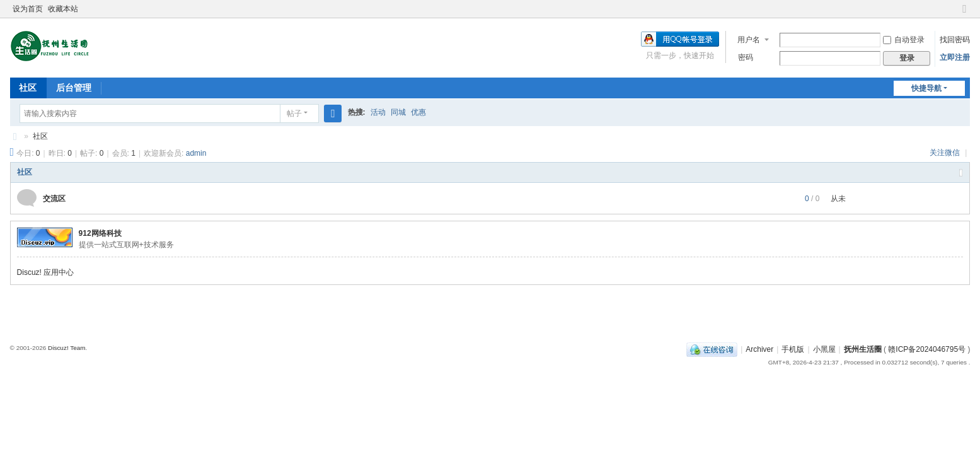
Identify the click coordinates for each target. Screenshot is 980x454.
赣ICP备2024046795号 (927, 349)
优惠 (418, 112)
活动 (378, 112)
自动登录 (904, 40)
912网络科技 (100, 233)
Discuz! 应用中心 (46, 272)
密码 (746, 57)
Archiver (759, 349)
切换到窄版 (964, 14)
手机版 (793, 349)
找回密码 (955, 40)
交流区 (54, 199)
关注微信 (946, 153)
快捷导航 (926, 88)
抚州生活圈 (15, 137)
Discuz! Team (67, 348)
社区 (28, 88)
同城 (398, 112)
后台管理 (74, 88)
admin (196, 153)
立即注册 (955, 57)
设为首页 (28, 9)
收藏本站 (63, 9)
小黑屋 (824, 349)
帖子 (294, 113)
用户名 (749, 40)
